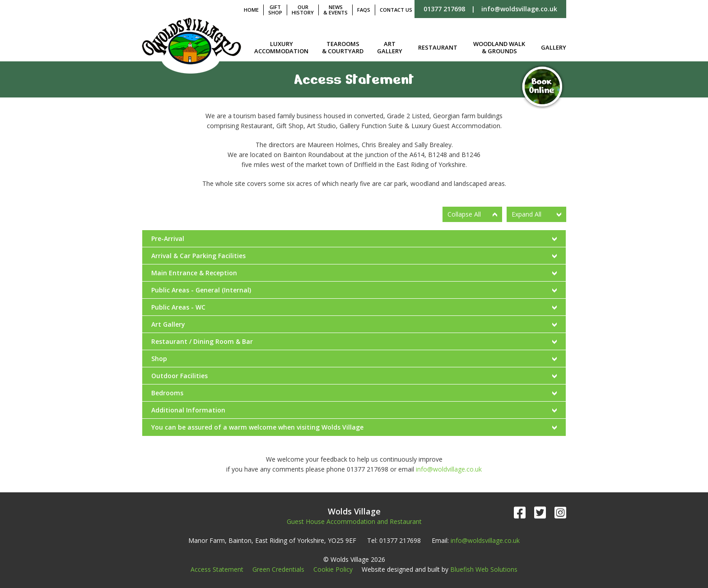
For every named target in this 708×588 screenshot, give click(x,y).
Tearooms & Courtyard (343, 47)
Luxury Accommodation (281, 47)
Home (251, 10)
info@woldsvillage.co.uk (519, 9)
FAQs (364, 10)
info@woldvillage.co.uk (449, 469)
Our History (303, 10)
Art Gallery (390, 47)
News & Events (335, 10)
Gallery (554, 47)
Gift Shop (275, 10)
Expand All (526, 214)
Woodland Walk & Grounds (499, 47)
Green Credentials (278, 569)
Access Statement (217, 569)
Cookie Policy (333, 569)
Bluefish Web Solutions (484, 569)
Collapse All (464, 214)
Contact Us (396, 10)
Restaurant (438, 47)
